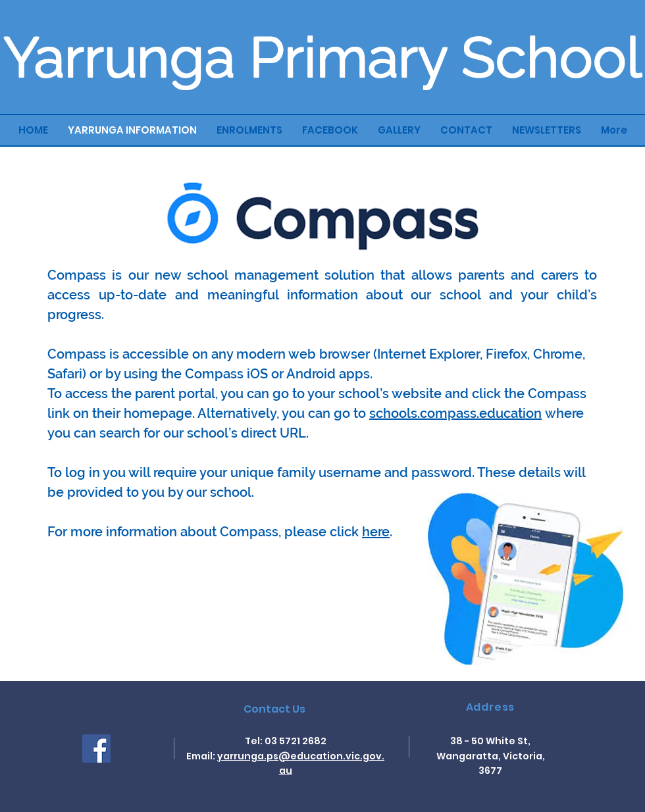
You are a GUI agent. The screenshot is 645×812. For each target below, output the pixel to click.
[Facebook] (96, 749)
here (376, 532)
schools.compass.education (455, 413)
